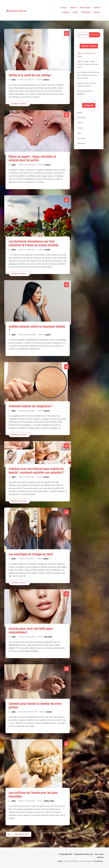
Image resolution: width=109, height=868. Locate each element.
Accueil (62, 8)
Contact (96, 12)
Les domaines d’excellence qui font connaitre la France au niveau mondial (33, 242)
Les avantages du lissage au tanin (31, 554)
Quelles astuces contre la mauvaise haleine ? (86, 84)
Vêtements (84, 12)
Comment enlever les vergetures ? (31, 406)
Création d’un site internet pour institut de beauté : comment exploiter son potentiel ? (37, 470)
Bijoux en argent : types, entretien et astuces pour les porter (32, 158)
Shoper (60, 861)
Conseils (64, 12)
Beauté (72, 8)
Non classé (48, 636)
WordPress (99, 861)
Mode (74, 12)
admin (14, 79)
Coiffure (95, 8)
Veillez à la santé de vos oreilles (30, 74)
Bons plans (83, 8)
